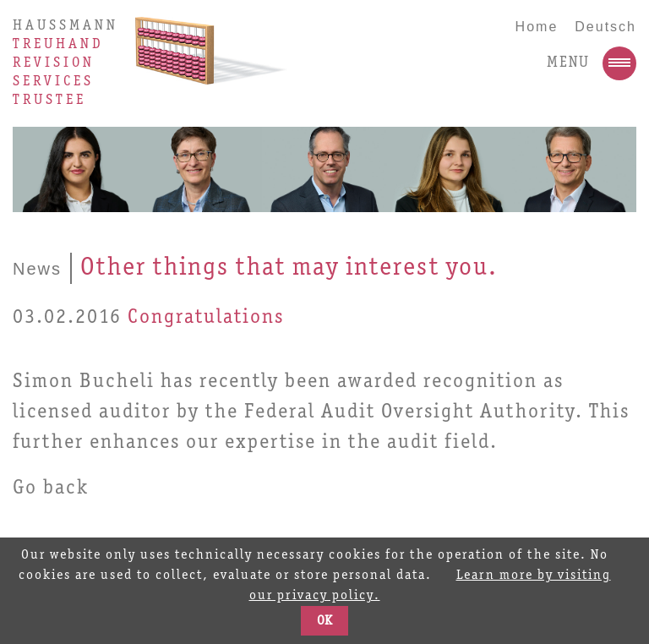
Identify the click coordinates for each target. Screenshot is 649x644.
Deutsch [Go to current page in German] (605, 27)
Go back (51, 488)
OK (324, 621)
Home (537, 27)
